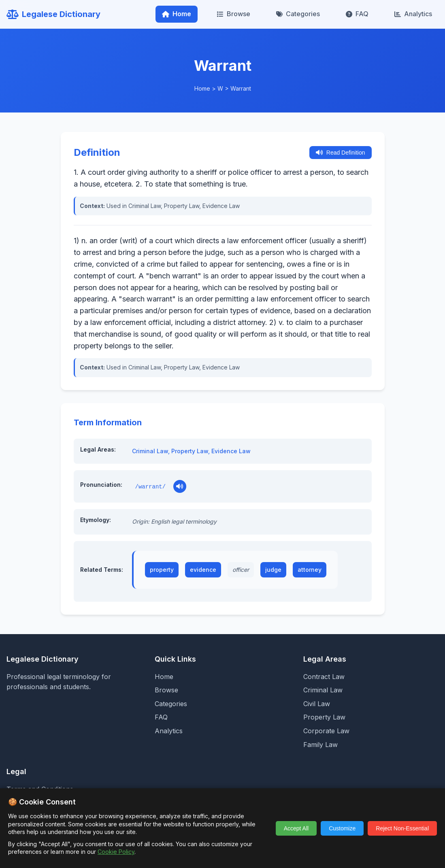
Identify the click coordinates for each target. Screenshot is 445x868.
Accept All (296, 828)
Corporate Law (326, 731)
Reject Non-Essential (402, 828)
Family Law (320, 745)
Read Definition (341, 153)
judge (273, 570)
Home (177, 14)
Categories (298, 14)
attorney (310, 570)
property (162, 570)
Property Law (190, 451)
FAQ (357, 14)
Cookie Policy (116, 852)
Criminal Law (150, 451)
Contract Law (324, 677)
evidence (203, 570)
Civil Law (317, 704)
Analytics (413, 14)
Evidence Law (231, 451)
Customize (342, 828)
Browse (234, 14)
